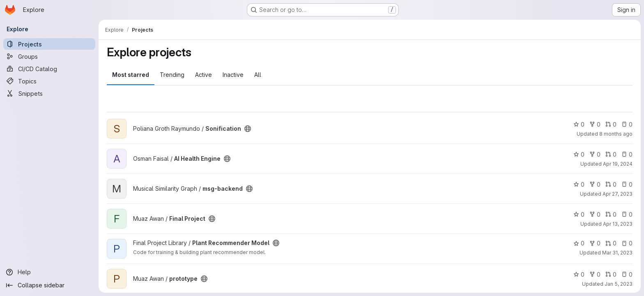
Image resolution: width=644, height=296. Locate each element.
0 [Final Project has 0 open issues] (627, 214)
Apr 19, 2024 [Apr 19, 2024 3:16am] (618, 164)
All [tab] (258, 75)
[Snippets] (49, 93)
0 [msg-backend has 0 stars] (579, 184)
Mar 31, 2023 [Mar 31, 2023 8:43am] (617, 253)
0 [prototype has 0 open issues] (627, 274)
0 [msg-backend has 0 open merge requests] (611, 184)
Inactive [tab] (233, 75)
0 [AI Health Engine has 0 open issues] (627, 154)
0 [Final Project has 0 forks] (595, 214)
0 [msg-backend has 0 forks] (595, 184)
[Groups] (49, 56)
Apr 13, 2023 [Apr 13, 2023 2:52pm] (618, 224)
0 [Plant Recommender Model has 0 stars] (579, 243)
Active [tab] (204, 75)
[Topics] (49, 81)
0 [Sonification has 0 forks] (595, 124)
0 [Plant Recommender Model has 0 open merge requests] (611, 243)
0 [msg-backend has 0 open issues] (627, 184)
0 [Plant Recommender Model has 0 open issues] (627, 243)
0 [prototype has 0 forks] (595, 274)
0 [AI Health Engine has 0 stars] (579, 154)
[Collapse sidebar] (49, 285)
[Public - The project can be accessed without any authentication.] (248, 129)
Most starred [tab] (131, 75)
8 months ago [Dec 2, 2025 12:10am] (616, 134)
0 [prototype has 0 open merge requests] (611, 274)
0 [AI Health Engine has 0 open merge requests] (611, 154)
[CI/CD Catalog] (49, 69)
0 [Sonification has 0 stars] (579, 124)
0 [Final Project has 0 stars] (579, 214)
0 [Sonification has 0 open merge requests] (611, 124)
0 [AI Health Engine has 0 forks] (595, 154)
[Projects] (49, 44)
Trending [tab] (172, 75)
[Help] (49, 272)
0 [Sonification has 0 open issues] (627, 124)
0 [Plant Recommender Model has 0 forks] (595, 243)
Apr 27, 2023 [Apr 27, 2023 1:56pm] (618, 194)
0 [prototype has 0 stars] (579, 274)
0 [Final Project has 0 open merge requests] (611, 214)
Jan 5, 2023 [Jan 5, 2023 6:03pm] (619, 284)
